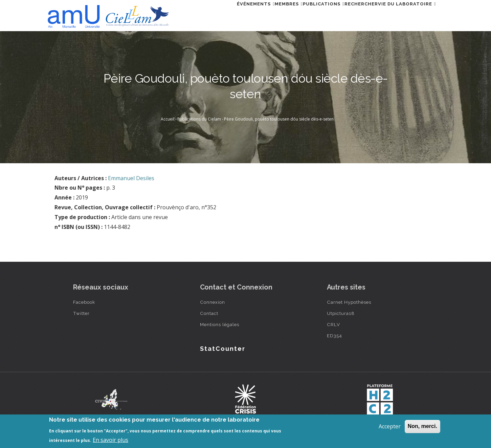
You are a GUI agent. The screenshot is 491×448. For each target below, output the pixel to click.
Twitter (81, 313)
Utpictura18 (341, 313)
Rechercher (349, 15)
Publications (303, 15)
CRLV (333, 324)
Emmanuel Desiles (131, 178)
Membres (260, 15)
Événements (219, 15)
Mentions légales (220, 324)
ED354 (334, 336)
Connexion (213, 302)
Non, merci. (422, 426)
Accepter (390, 426)
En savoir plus (110, 440)
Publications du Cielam (199, 119)
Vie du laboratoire (403, 15)
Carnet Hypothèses (349, 302)
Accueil (168, 119)
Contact (209, 313)
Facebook (84, 302)
